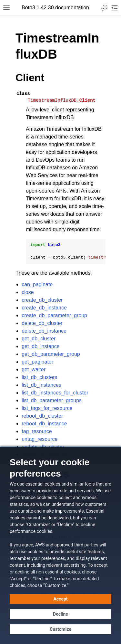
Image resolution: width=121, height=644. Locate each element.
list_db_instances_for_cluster (55, 393)
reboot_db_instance (44, 424)
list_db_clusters (39, 377)
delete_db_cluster (42, 323)
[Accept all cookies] (60, 599)
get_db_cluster (39, 339)
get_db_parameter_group (51, 354)
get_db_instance (40, 346)
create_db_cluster (42, 300)
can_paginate (37, 284)
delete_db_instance (44, 331)
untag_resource (40, 439)
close (28, 292)
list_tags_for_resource (47, 408)
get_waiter (34, 369)
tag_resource (37, 431)
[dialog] (60, 545)
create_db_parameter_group (54, 315)
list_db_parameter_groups (52, 400)
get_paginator (37, 362)
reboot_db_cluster (42, 416)
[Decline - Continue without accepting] (60, 614)
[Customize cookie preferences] (60, 629)
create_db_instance (44, 308)
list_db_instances (41, 385)
